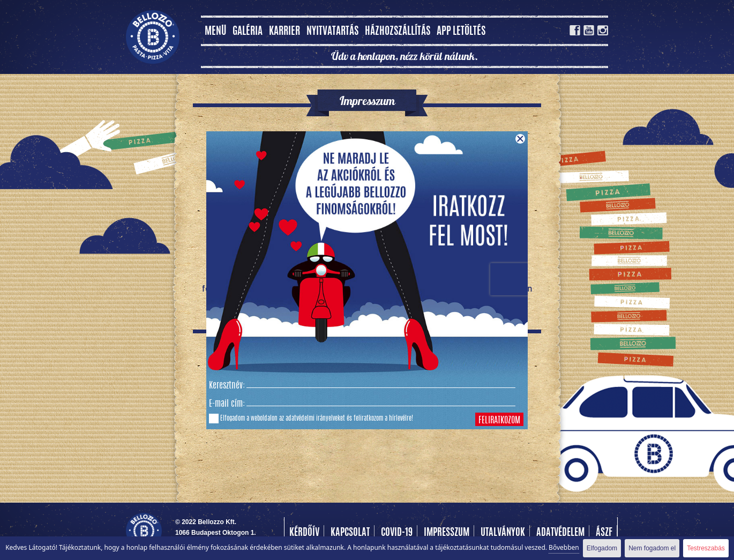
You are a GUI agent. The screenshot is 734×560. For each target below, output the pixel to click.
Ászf (604, 533)
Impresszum (447, 533)
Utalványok (503, 533)
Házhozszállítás (398, 32)
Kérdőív (304, 533)
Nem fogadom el (652, 548)
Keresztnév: (227, 386)
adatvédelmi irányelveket (315, 419)
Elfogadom (602, 548)
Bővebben (564, 547)
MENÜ (215, 32)
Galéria (248, 32)
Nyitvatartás (332, 32)
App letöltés (461, 32)
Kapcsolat (350, 533)
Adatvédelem (560, 533)
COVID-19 (397, 533)
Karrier (284, 32)
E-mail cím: (227, 404)
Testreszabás (706, 548)
